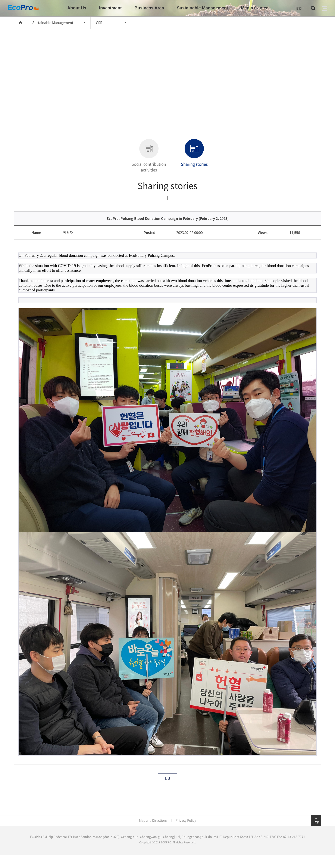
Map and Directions (153, 820)
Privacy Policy (186, 820)
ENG (300, 8)
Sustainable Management (53, 22)
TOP (316, 821)
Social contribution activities (149, 156)
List (168, 778)
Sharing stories (194, 153)
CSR (99, 22)
